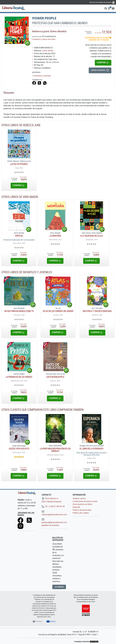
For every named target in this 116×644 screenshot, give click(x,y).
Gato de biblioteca (55, 377)
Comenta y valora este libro (44, 39)
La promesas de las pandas (19, 377)
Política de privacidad (82, 510)
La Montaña (55, 236)
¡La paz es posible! (19, 164)
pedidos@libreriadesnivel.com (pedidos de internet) (54, 522)
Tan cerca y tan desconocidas (97, 311)
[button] (106, 8)
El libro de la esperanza (91, 449)
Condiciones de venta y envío (85, 501)
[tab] (9, 93)
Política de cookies (81, 513)
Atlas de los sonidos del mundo (58, 311)
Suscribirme (59, 587)
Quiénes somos (79, 498)
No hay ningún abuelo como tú (19, 311)
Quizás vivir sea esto (19, 449)
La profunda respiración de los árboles (55, 450)
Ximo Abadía (58, 31)
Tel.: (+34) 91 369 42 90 (53, 506)
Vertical (19, 236)
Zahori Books (48, 51)
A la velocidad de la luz (91, 236)
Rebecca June (41, 31)
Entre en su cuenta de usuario (102, 2)
